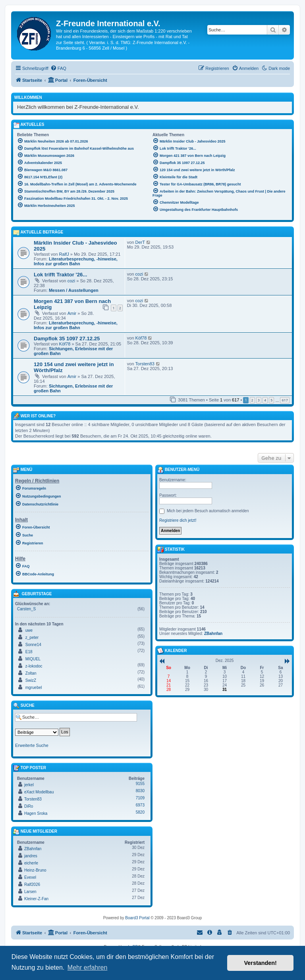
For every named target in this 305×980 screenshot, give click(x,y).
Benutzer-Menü (178, 470)
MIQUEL (33, 659)
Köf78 (65, 344)
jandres (31, 856)
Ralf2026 (32, 885)
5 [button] (271, 400)
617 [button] (285, 400)
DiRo (29, 806)
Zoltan (31, 673)
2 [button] (252, 400)
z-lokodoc (34, 666)
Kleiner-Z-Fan (36, 899)
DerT (140, 242)
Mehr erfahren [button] (88, 967)
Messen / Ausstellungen (74, 290)
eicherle (31, 863)
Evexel (30, 877)
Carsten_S (26, 609)
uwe (29, 630)
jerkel (29, 785)
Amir (72, 313)
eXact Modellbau (39, 792)
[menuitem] (58, 68)
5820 (140, 812)
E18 (29, 652)
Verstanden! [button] (261, 963)
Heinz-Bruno (35, 870)
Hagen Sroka (36, 813)
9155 (140, 784)
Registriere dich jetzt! (178, 520)
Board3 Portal (137, 918)
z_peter (32, 638)
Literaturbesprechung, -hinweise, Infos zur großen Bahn (76, 261)
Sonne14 (33, 645)
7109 (140, 798)
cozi (71, 281)
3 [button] (259, 400)
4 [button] (265, 400)
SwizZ (31, 680)
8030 (140, 791)
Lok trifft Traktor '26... (60, 275)
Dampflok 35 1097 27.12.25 (67, 339)
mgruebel (34, 688)
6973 (140, 805)
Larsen (30, 892)
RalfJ (64, 254)
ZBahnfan (33, 849)
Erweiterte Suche (32, 745)
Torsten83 (145, 364)
